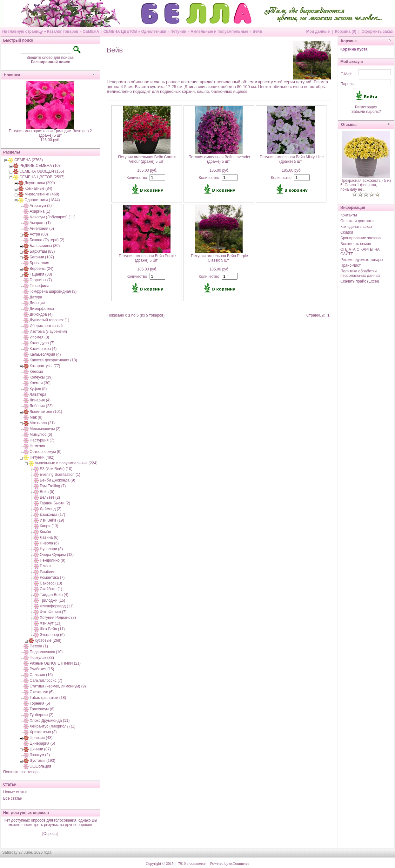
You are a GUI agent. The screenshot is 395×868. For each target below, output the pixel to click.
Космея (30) (40, 383)
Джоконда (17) (52, 515)
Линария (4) (40, 400)
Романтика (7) (52, 578)
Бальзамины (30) (45, 246)
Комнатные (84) (38, 188)
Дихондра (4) (41, 314)
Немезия (37, 446)
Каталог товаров (63, 31)
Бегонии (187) (42, 257)
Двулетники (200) (40, 183)
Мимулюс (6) (41, 434)
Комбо (45, 532)
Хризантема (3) (43, 732)
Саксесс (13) (51, 583)
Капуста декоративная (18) (53, 360)
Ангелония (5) (42, 229)
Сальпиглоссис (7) (46, 680)
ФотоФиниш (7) (53, 612)
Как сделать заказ (356, 227)
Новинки (12, 75)
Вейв (257, 31)
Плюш (45, 566)
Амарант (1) (40, 223)
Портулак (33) (42, 658)
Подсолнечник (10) (46, 652)
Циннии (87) (40, 749)
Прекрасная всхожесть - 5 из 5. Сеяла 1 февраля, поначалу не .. (366, 185)
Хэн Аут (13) (50, 623)
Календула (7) (42, 343)
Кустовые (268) (48, 640)
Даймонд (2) (50, 509)
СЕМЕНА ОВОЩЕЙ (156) (42, 171)
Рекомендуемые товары (362, 260)
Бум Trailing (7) (53, 486)
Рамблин (47, 572)
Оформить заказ (377, 31)
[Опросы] (50, 834)
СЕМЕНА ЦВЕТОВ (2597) (42, 177)
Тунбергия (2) (41, 715)
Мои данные (318, 31)
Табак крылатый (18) (48, 698)
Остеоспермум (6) (45, 452)
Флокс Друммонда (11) (50, 721)
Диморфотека (42, 309)
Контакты (349, 215)
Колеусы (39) (41, 377)
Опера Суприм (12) (57, 555)
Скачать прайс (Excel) (360, 281)
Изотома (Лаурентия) (48, 331)
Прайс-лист (351, 265)
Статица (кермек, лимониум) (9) (58, 686)
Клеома (36, 372)
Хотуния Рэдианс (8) (58, 618)
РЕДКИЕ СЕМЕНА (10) (40, 166)
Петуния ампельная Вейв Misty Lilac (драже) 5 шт (292, 159)
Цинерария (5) (42, 743)
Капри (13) (49, 526)
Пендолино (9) (52, 560)
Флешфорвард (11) (57, 606)
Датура (36, 297)
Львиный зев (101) (46, 412)
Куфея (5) (38, 389)
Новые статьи (15, 792)
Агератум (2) (41, 206)
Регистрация (366, 107)
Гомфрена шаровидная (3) (53, 291)
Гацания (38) (41, 274)
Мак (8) (36, 417)
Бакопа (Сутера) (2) (47, 240)
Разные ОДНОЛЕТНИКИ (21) (55, 663)
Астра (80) (39, 234)
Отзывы (349, 125)
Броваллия (39, 263)
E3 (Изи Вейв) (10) (56, 469)
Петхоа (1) (39, 646)
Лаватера (38, 394)
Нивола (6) (49, 543)
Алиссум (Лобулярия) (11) (52, 217)
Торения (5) (40, 703)
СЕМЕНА (91, 31)
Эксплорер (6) (52, 635)
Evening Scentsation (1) (60, 475)
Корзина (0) (346, 31)
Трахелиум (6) (42, 709)
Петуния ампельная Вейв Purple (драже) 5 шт (147, 258)
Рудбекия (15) (42, 669)
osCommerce (239, 864)
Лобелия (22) (41, 406)
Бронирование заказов (361, 238)
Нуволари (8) (51, 549)
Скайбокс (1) (51, 589)
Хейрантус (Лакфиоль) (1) (52, 726)
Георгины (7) (41, 280)
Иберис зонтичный (46, 326)
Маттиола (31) (42, 423)
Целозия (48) (41, 738)
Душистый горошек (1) (49, 320)
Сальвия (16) (41, 675)
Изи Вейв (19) (52, 520)
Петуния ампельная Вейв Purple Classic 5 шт (219, 258)
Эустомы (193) (42, 761)
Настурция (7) (42, 440)
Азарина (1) (40, 211)
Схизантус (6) (42, 692)
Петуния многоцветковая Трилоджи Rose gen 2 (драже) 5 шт (50, 133)
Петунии (178, 31)
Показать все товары (22, 772)
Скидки (347, 232)
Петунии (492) (42, 457)
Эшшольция (40, 766)
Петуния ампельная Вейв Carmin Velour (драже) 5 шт (147, 159)
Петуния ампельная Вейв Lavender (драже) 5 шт (220, 159)
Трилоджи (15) (52, 600)
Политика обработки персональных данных (360, 273)
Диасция (37, 303)
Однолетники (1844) (42, 200)
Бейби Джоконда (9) (57, 480)
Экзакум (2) (40, 755)
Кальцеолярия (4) (45, 354)
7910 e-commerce (192, 864)
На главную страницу (23, 31)
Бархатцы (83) (42, 251)
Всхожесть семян (356, 244)
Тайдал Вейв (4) (54, 595)
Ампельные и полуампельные (219, 31)
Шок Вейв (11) (52, 629)
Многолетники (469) (42, 194)
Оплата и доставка (357, 221)
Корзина (349, 41)
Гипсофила (39, 286)
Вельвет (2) (50, 497)
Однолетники (154, 31)
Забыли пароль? (366, 112)
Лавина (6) (49, 537)
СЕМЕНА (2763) (28, 160)
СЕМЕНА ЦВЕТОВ (120, 31)
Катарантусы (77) (45, 366)
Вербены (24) (41, 269)
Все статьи (13, 798)
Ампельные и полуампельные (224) (66, 463)
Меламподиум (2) (45, 429)
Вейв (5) (47, 492)
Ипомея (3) (39, 337)
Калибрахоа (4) (43, 349)
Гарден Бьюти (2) (55, 503)
